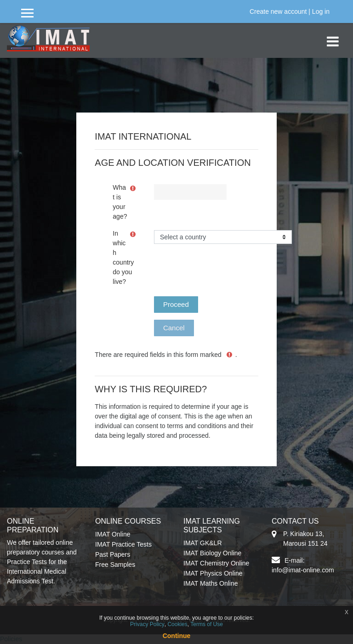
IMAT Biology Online (212, 553)
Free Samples (115, 565)
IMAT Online (113, 534)
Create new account (278, 11)
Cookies (177, 624)
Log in (321, 11)
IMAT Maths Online (211, 583)
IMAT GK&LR (203, 543)
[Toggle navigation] (333, 37)
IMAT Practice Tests (123, 544)
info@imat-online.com (303, 570)
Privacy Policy (147, 624)
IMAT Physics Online (213, 573)
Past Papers (113, 554)
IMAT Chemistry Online (216, 563)
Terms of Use (207, 624)
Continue (177, 636)
